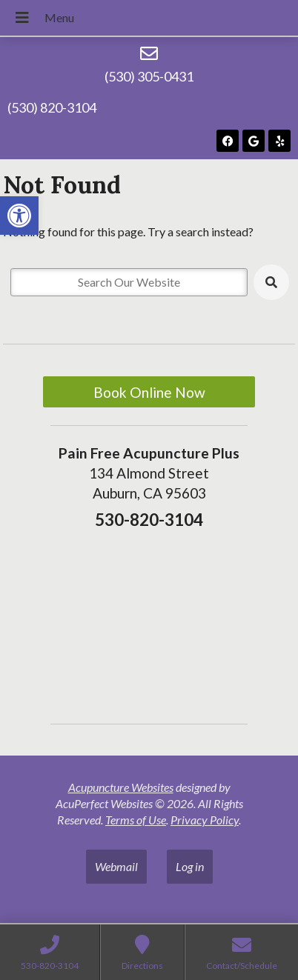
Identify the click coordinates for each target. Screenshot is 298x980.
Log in (190, 866)
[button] (19, 216)
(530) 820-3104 (52, 107)
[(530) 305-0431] (149, 53)
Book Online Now (149, 392)
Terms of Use (136, 820)
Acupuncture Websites (121, 787)
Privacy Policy (205, 820)
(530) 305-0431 (149, 76)
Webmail (116, 866)
